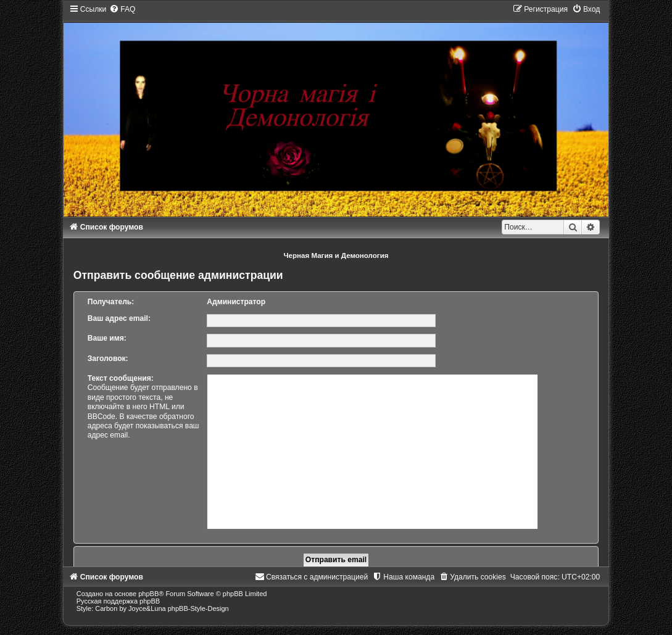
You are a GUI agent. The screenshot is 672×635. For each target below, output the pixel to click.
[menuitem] (122, 9)
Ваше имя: (107, 338)
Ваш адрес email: (119, 318)
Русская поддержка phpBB (118, 601)
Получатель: (111, 302)
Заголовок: (108, 359)
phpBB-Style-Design (198, 608)
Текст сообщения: (121, 378)
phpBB (148, 594)
